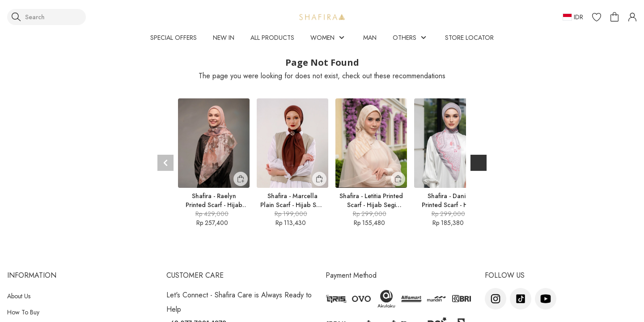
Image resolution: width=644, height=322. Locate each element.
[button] (597, 17)
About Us (19, 296)
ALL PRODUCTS (272, 38)
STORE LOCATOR (469, 38)
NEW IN (224, 38)
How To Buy (23, 312)
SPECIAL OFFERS (174, 38)
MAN (370, 38)
